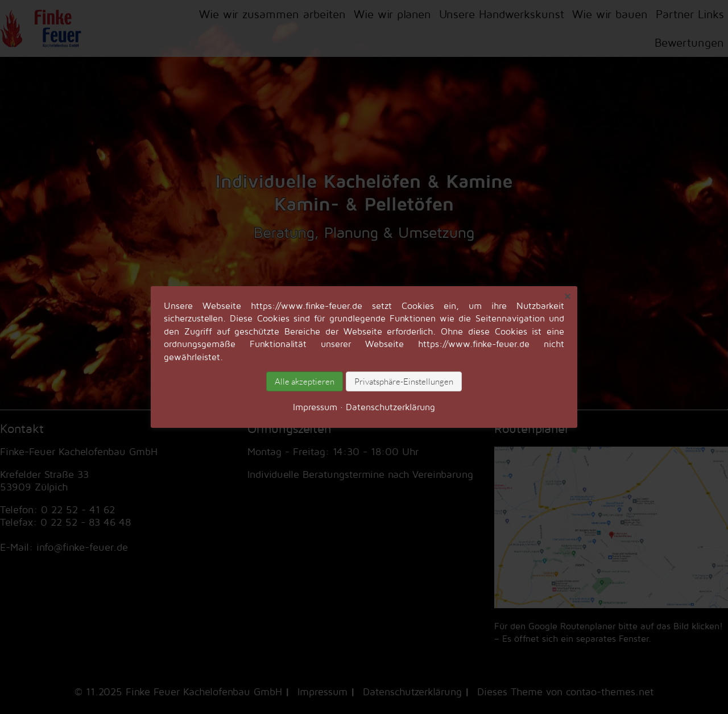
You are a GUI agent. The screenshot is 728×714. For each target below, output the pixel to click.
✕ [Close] (567, 296)
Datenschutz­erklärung (390, 407)
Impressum (315, 407)
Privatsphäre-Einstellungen (404, 381)
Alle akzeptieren (305, 381)
